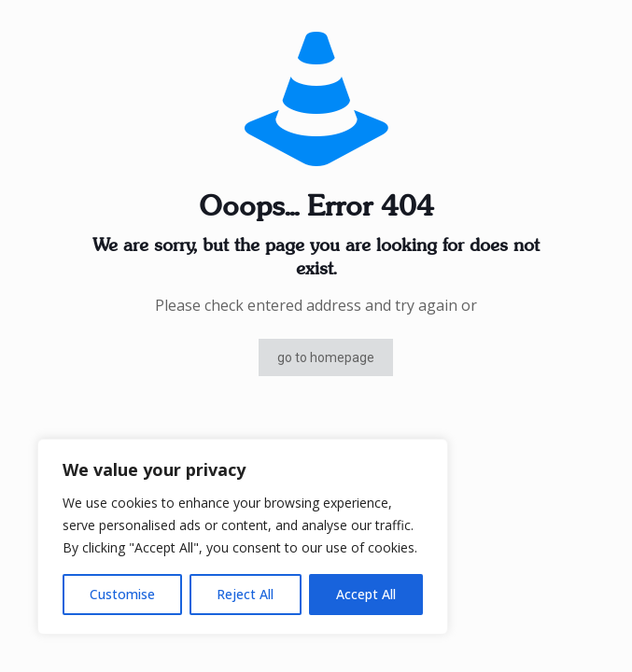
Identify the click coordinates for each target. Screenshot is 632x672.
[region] (243, 537)
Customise (122, 594)
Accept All (366, 594)
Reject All (245, 594)
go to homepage (326, 357)
